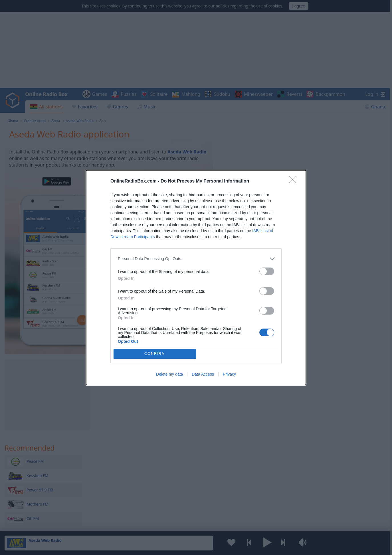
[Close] (295, 181)
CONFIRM (155, 354)
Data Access (203, 374)
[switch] (267, 271)
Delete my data (169, 374)
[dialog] (196, 278)
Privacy (229, 374)
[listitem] (196, 259)
